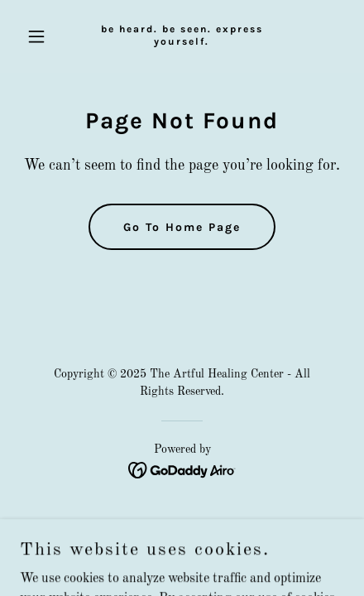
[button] (44, 36)
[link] (182, 41)
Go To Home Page (182, 227)
